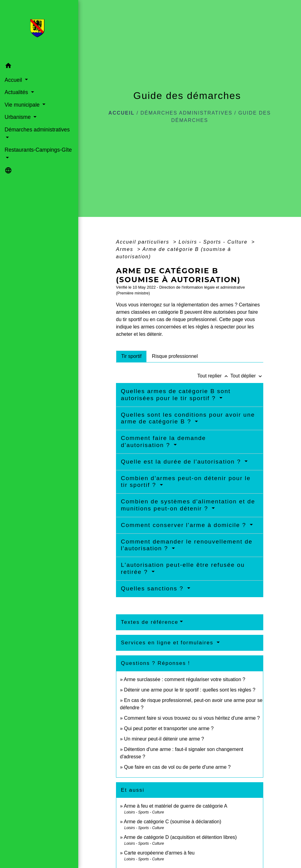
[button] (39, 67)
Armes (126, 249)
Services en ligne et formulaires (168, 643)
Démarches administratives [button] (37, 130)
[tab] (131, 356)
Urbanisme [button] (18, 117)
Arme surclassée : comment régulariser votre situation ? (184, 679)
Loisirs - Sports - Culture (214, 242)
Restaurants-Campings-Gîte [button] (38, 150)
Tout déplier (247, 376)
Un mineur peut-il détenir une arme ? (164, 739)
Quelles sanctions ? (153, 588)
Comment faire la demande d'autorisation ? (163, 442)
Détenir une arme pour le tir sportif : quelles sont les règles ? (190, 690)
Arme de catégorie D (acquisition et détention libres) (180, 837)
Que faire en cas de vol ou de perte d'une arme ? (177, 767)
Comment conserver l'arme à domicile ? (185, 525)
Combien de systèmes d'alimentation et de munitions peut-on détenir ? (188, 505)
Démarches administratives (187, 113)
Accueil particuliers (144, 242)
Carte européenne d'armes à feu (159, 853)
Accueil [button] (14, 80)
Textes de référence (150, 622)
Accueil (121, 113)
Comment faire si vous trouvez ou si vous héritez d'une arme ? (192, 718)
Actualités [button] (17, 92)
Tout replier (214, 376)
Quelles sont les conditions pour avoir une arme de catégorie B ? (188, 418)
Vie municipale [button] (23, 105)
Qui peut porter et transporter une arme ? (169, 728)
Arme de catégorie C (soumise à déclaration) (172, 822)
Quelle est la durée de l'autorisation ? (182, 462)
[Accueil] (39, 30)
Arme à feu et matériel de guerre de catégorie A (175, 806)
